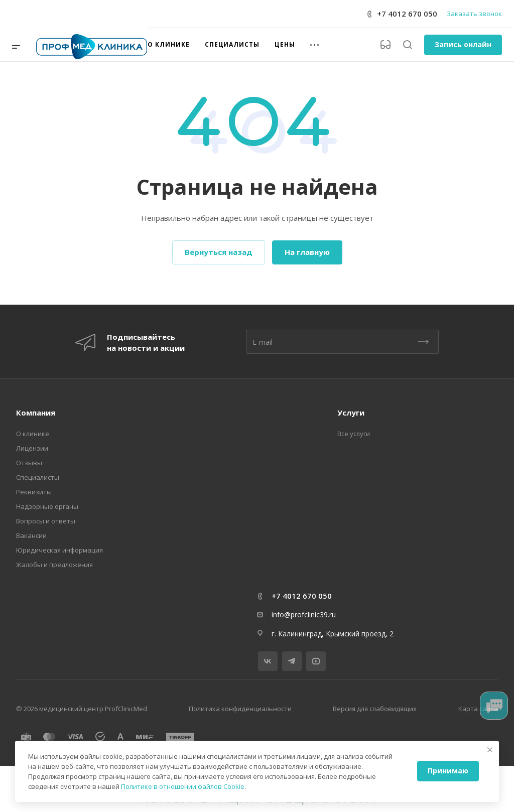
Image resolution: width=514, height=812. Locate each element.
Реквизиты (34, 492)
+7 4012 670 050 (407, 14)
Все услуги (354, 434)
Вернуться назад (219, 252)
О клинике (33, 434)
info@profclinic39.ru (304, 615)
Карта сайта (478, 709)
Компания (36, 413)
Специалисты (38, 477)
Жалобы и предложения (54, 565)
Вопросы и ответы (46, 521)
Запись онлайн (463, 44)
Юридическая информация (59, 550)
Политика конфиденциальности (240, 709)
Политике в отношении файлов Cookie (183, 786)
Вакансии (31, 535)
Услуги (351, 413)
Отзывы (29, 463)
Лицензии (32, 448)
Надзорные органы (47, 506)
